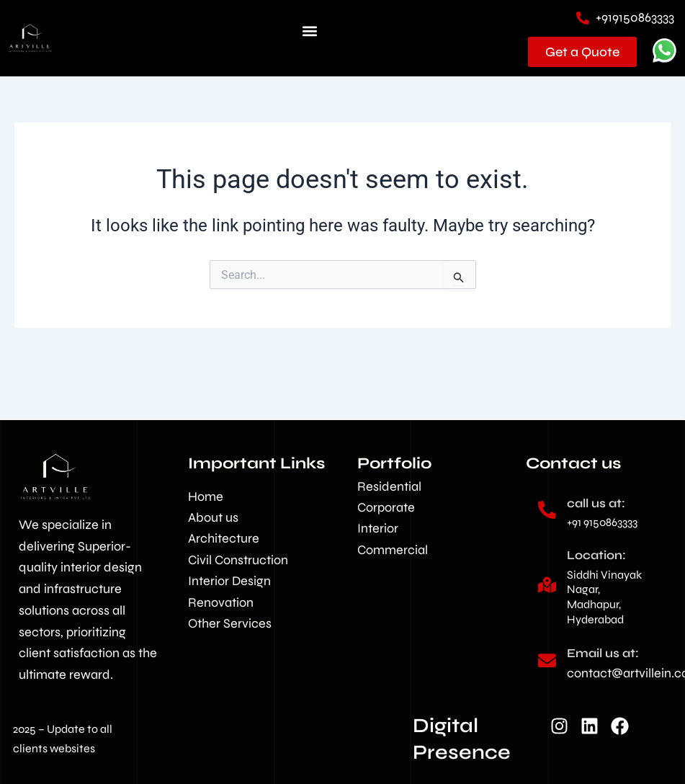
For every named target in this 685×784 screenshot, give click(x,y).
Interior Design (229, 581)
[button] (309, 31)
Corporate (386, 507)
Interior (378, 528)
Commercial (393, 550)
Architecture (224, 538)
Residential (389, 486)
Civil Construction (238, 560)
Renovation (221, 602)
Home (206, 496)
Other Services (230, 623)
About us (213, 517)
